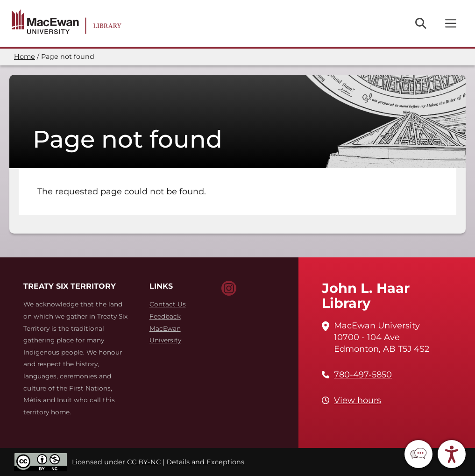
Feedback (165, 316)
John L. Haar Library (366, 295)
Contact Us (168, 304)
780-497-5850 (363, 375)
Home (25, 57)
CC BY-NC (144, 462)
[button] (418, 454)
